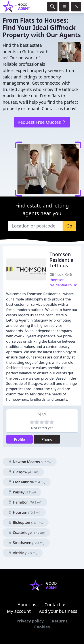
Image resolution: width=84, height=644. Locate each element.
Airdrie (23, 553)
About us (27, 605)
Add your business (58, 611)
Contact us (55, 605)
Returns (60, 621)
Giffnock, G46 (61, 275)
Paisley (22, 492)
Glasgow (23, 472)
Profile (19, 439)
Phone (47, 439)
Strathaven (26, 543)
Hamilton (25, 502)
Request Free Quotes (42, 122)
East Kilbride (27, 482)
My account (19, 611)
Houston (24, 512)
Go (69, 226)
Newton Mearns (30, 462)
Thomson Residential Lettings (62, 260)
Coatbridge (26, 533)
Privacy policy (30, 621)
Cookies (42, 627)
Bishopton (26, 522)
